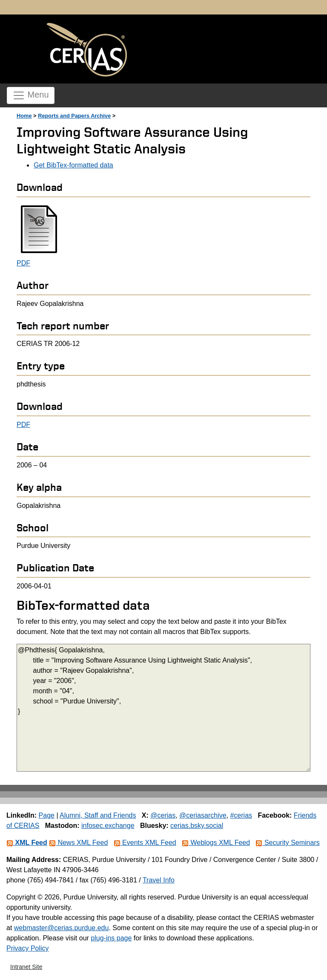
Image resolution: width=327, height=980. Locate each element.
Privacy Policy (28, 948)
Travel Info (159, 880)
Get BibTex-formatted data (73, 165)
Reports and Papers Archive (74, 116)
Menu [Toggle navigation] (31, 95)
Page (47, 815)
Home (24, 116)
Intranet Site (26, 967)
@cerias (163, 815)
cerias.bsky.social (197, 826)
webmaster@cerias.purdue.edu (62, 928)
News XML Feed (78, 843)
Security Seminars (287, 843)
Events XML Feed (145, 843)
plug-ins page (111, 938)
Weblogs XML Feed (216, 843)
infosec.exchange (108, 826)
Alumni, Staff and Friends (98, 815)
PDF (23, 263)
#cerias (241, 815)
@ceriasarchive (203, 815)
